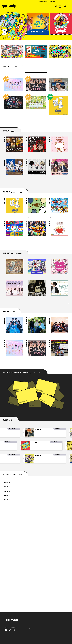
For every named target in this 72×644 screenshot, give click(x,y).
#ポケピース (52, 291)
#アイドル (59, 408)
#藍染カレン (30, 168)
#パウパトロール (53, 256)
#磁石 (6, 171)
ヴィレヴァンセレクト (45, 622)
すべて (14, 73)
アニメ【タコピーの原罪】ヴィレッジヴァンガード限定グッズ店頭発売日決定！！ (58, 201)
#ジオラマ (7, 294)
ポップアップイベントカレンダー (59, 303)
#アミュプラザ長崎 (9, 178)
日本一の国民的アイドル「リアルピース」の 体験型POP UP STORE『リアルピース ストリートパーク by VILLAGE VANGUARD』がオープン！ (36, 285)
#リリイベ (52, 408)
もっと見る (63, 217)
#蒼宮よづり (7, 204)
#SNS (36, 168)
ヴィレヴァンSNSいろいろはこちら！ (56, 1)
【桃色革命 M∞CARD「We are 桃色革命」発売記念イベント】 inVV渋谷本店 (36, 433)
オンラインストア (58, 618)
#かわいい (37, 261)
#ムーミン (7, 256)
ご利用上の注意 (50, 627)
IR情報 (38, 627)
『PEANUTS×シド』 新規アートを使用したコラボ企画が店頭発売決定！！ (36, 360)
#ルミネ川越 (7, 209)
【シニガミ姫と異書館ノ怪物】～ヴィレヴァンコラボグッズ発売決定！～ (13, 337)
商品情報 (25, 73)
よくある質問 (29, 630)
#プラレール (7, 291)
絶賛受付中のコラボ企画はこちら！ (58, 368)
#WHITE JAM (8, 168)
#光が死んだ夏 (30, 206)
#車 (18, 291)
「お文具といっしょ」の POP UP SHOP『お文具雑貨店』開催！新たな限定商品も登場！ (36, 251)
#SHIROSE (16, 168)
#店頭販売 (18, 171)
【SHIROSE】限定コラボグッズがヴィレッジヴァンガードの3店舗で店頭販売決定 (13, 163)
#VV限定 (12, 171)
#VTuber (20, 207)
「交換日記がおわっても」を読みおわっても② (36, 530)
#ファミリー (30, 261)
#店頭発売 (17, 178)
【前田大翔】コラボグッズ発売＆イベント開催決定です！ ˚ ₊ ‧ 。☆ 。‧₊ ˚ (58, 360)
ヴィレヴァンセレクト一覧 (60, 494)
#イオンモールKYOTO (9, 173)
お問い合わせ (36, 630)
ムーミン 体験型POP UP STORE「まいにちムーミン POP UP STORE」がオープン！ (13, 251)
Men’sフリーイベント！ (55, 432)
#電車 (14, 291)
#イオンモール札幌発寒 (32, 171)
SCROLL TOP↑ (63, 640)
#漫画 (37, 206)
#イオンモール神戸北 (9, 176)
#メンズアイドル (61, 435)
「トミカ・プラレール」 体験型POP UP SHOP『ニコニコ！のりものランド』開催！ (13, 284)
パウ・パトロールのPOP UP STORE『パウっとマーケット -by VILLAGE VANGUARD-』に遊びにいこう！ (58, 251)
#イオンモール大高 (31, 173)
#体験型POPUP (39, 293)
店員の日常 (42, 76)
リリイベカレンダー (62, 445)
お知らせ (28, 627)
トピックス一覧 (62, 127)
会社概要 (43, 627)
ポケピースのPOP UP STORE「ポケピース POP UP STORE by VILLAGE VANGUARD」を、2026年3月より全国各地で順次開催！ (58, 285)
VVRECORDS (58, 73)
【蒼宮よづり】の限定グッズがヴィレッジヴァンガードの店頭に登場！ (13, 200)
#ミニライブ (52, 410)
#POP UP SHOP (15, 256)
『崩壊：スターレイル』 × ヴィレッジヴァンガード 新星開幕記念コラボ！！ (36, 337)
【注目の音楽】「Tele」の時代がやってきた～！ (52, 517)
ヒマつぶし (30, 76)
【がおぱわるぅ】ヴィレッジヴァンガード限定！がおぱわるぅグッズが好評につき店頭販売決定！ (58, 163)
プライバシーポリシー (60, 627)
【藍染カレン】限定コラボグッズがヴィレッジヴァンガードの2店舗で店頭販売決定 (36, 163)
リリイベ (36, 73)
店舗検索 (42, 623)
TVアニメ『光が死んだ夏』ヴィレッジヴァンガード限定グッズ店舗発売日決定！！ (36, 201)
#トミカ (20, 289)
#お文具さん (30, 256)
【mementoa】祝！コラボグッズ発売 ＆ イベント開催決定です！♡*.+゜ (13, 360)
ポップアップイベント (47, 73)
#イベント (14, 294)
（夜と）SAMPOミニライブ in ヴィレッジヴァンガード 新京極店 (13, 402)
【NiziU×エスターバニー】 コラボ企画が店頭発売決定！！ (58, 337)
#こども (38, 259)
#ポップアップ (8, 259)
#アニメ (43, 206)
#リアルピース (30, 293)
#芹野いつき (15, 204)
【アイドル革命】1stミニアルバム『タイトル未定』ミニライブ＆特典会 (13, 432)
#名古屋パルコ (60, 410)
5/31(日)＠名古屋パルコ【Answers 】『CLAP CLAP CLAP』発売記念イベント (58, 403)
